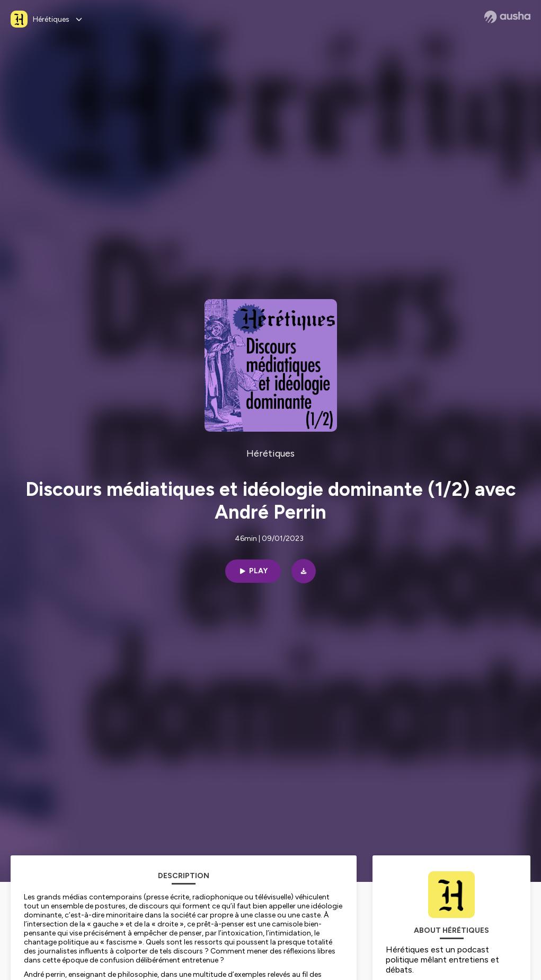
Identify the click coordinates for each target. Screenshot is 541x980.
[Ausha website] (507, 17)
